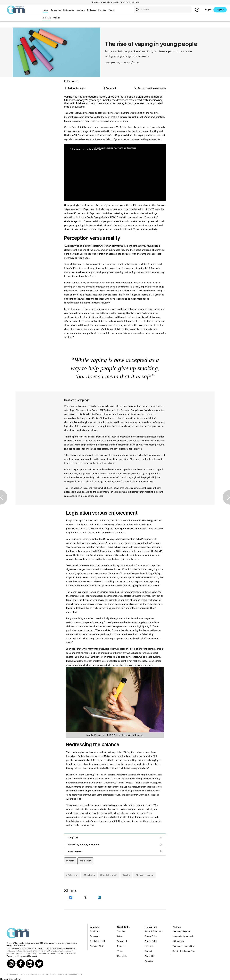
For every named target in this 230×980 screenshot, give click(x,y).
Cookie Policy (151, 941)
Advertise (149, 961)
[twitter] (85, 898)
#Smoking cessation (144, 875)
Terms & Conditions (154, 931)
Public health (85, 861)
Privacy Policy (151, 936)
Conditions (94, 931)
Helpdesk (149, 946)
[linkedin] (99, 898)
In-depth (70, 861)
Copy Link (115, 837)
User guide (122, 956)
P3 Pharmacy (178, 941)
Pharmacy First (96, 946)
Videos (120, 951)
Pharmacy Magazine (52, 953)
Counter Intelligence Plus (183, 951)
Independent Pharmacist (27, 956)
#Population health (109, 875)
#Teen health (89, 875)
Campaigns (94, 936)
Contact (148, 951)
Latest (120, 936)
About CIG (150, 956)
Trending (121, 931)
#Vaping (126, 875)
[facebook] (71, 898)
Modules (121, 946)
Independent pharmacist (183, 936)
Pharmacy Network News (184, 946)
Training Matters (67, 953)
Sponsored (122, 941)
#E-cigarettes (72, 875)
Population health (97, 941)
